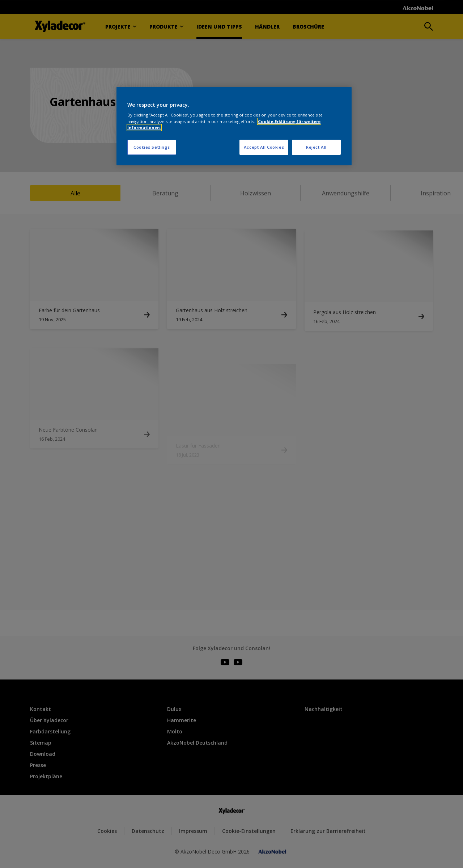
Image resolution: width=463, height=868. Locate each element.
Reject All (316, 147)
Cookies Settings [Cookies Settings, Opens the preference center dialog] (152, 147)
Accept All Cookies (264, 147)
